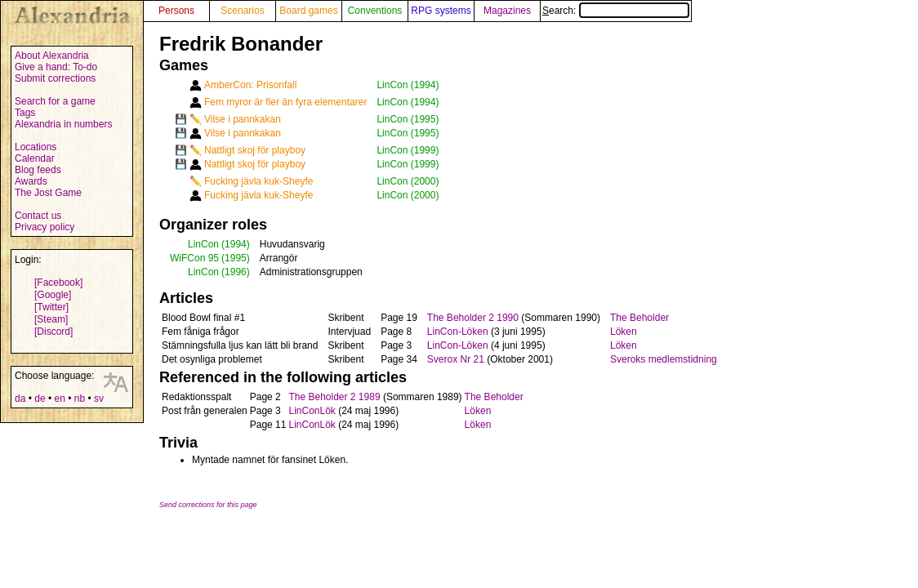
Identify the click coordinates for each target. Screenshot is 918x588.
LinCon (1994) (408, 85)
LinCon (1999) (408, 150)
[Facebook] (58, 283)
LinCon (203, 244)
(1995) (236, 258)
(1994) (236, 244)
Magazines (507, 11)
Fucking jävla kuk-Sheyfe (258, 181)
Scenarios (242, 11)
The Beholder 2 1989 (334, 397)
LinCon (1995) (408, 119)
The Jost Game (48, 193)
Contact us (38, 216)
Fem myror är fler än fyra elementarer (285, 102)
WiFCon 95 (194, 258)
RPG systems (441, 11)
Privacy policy (45, 227)
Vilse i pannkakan (243, 119)
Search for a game (55, 101)
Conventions (375, 11)
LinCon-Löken (458, 332)
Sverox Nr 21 (456, 359)
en (59, 399)
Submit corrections (55, 78)
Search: (616, 11)
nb (80, 399)
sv (99, 399)
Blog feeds (38, 170)
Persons (176, 11)
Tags (25, 113)
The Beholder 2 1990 (473, 318)
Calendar (35, 158)
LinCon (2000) (408, 181)
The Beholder (639, 318)
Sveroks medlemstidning (664, 359)
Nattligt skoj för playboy (255, 150)
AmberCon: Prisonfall (250, 85)
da (20, 399)
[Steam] (51, 319)
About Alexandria (52, 56)
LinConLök (312, 411)
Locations (36, 147)
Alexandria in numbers (63, 124)
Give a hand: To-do (56, 67)
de (40, 399)
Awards (31, 181)
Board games (308, 11)
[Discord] (53, 332)
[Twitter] (51, 307)
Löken (624, 332)
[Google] (53, 295)
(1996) (236, 272)
